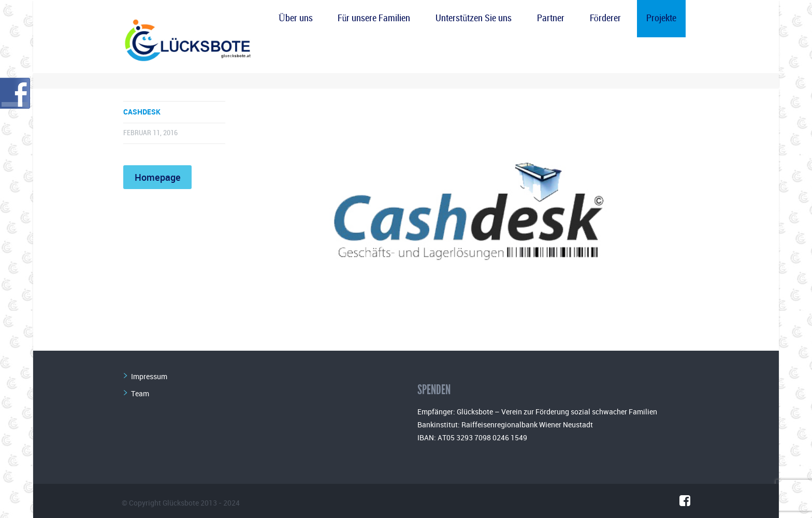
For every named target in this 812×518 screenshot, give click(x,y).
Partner (551, 18)
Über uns (296, 18)
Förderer (605, 18)
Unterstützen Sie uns (474, 18)
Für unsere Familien (374, 18)
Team (140, 393)
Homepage (158, 177)
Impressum (149, 376)
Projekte (661, 18)
